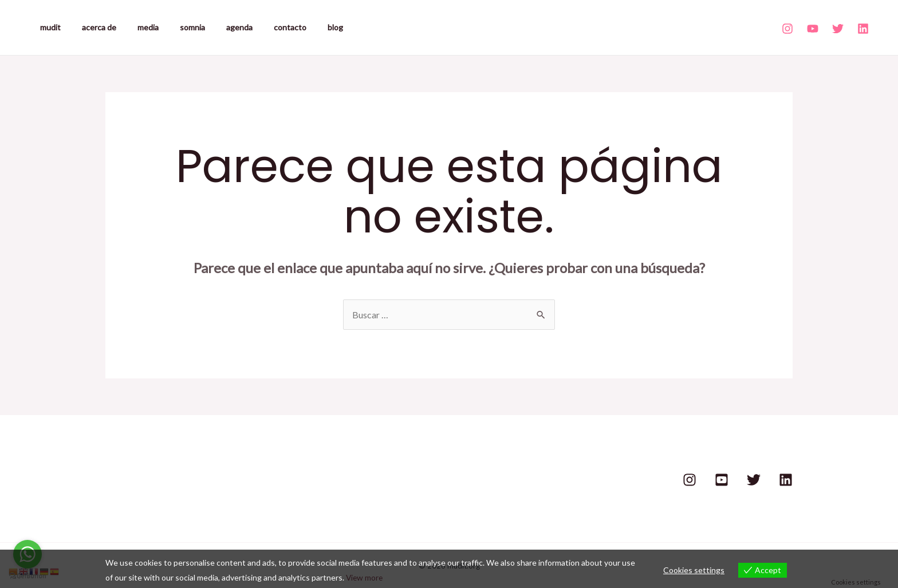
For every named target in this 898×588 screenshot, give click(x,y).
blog (302, 27)
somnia (174, 27)
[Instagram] (787, 29)
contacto (261, 27)
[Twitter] (838, 29)
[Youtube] (813, 29)
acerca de (91, 27)
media (135, 27)
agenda (216, 27)
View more (365, 577)
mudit (48, 27)
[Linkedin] (863, 29)
